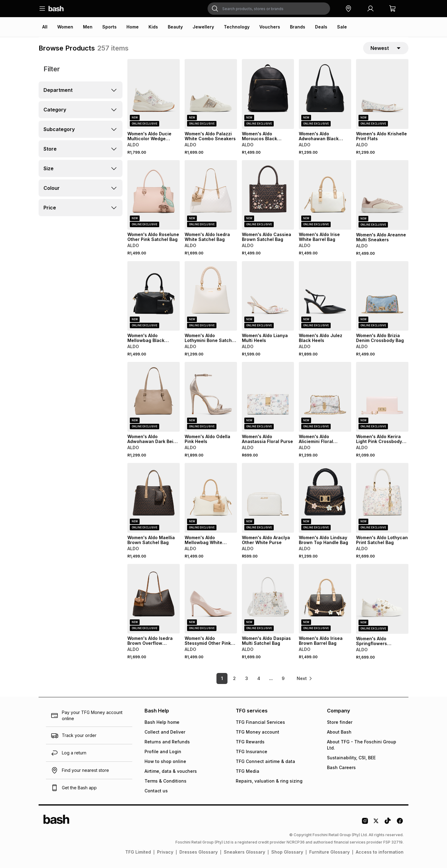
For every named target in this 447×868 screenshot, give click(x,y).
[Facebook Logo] (400, 823)
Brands (298, 27)
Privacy (165, 852)
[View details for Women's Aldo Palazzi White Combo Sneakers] (211, 94)
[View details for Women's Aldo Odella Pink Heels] (211, 397)
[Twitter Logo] (376, 823)
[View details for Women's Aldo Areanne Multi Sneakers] (382, 195)
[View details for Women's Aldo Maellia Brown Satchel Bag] (154, 498)
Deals (321, 27)
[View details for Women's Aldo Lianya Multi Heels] (268, 296)
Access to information (380, 852)
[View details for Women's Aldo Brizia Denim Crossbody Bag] (382, 296)
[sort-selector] (386, 48)
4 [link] (259, 678)
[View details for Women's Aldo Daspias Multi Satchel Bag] (268, 599)
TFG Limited (138, 852)
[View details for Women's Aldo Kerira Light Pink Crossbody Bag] (382, 397)
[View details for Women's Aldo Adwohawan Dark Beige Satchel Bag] (154, 397)
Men (88, 27)
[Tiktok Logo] (388, 823)
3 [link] (247, 678)
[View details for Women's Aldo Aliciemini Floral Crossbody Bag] (325, 397)
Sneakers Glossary (244, 852)
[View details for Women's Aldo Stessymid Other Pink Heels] (211, 599)
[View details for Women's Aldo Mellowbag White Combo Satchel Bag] (211, 498)
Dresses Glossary (199, 852)
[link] (305, 678)
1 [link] (222, 678)
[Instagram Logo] (365, 823)
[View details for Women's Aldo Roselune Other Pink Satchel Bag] (154, 195)
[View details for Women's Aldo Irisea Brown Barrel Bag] (325, 599)
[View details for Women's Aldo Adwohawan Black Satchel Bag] (325, 94)
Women (65, 27)
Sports (109, 27)
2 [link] (234, 678)
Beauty (175, 27)
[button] (348, 9)
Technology (237, 27)
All (45, 27)
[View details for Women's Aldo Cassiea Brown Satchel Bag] (268, 195)
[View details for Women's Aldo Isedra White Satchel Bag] (211, 195)
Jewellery (203, 27)
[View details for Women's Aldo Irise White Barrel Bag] (325, 195)
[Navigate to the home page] (56, 9)
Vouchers (270, 27)
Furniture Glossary (329, 852)
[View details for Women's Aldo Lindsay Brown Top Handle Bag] (325, 498)
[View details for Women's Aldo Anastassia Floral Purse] (268, 397)
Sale (342, 27)
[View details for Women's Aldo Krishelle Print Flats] (382, 94)
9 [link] (283, 678)
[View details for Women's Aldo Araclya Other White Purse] (268, 498)
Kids (153, 27)
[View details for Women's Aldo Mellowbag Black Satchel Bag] (154, 296)
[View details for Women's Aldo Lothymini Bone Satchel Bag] (211, 296)
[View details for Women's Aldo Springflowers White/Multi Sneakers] (382, 599)
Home (133, 27)
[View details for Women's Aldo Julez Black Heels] (325, 296)
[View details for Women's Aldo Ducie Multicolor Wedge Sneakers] (154, 94)
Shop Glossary (287, 852)
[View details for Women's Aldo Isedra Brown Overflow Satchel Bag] (154, 599)
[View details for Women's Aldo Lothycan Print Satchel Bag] (382, 498)
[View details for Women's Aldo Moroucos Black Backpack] (268, 94)
